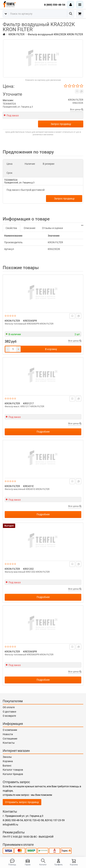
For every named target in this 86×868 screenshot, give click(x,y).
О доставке (9, 712)
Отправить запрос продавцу (22, 802)
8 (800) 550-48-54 (55, 5)
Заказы (7, 757)
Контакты (9, 743)
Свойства (11, 228)
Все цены (77, 109)
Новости (8, 734)
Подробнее (43, 432)
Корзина (8, 761)
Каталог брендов (13, 774)
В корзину (51, 349)
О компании (10, 730)
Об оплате (9, 707)
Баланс (7, 766)
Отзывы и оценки (52, 228)
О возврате (9, 716)
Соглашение (10, 739)
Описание (30, 228)
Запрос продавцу (61, 124)
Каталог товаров (13, 770)
